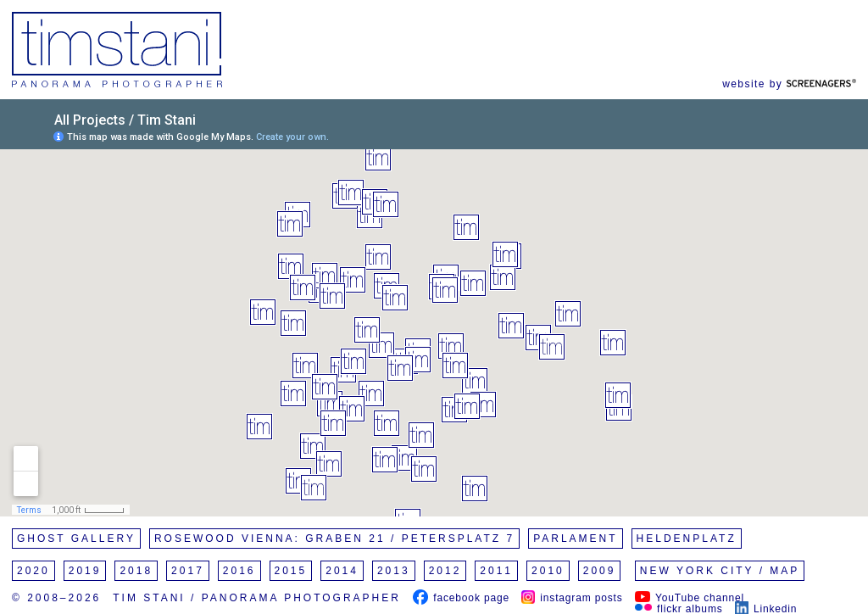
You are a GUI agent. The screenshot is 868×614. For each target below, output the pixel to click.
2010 (548, 571)
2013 (394, 571)
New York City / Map (720, 571)
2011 (496, 571)
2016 (239, 571)
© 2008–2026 (56, 598)
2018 (136, 571)
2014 (342, 571)
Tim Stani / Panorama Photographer (257, 598)
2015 (291, 571)
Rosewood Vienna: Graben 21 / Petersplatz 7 (334, 539)
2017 (188, 571)
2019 (85, 571)
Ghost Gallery (76, 539)
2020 (33, 571)
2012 (445, 571)
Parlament (575, 539)
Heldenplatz (687, 539)
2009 (600, 571)
